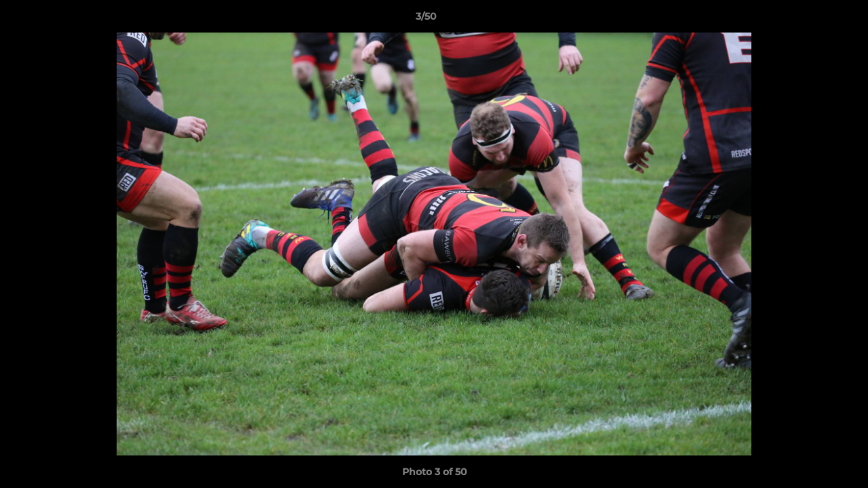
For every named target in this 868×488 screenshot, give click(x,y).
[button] (811, 20)
